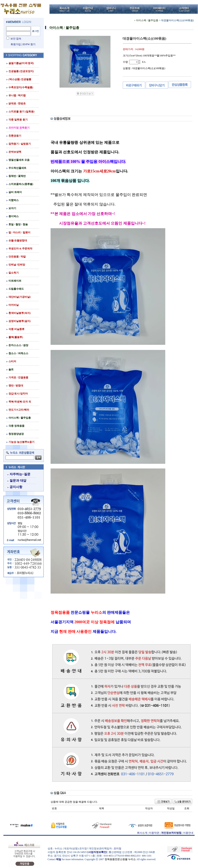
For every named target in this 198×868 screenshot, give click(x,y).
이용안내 (188, 833)
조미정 (117, 848)
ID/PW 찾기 (29, 44)
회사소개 (142, 833)
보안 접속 (16, 39)
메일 (59, 859)
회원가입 (16, 44)
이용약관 (154, 833)
